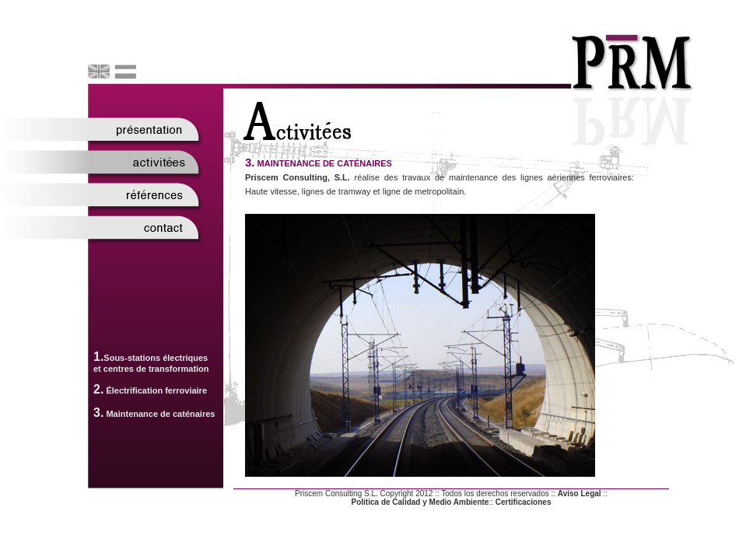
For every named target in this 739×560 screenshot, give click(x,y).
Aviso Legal (580, 493)
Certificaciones (524, 502)
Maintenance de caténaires (160, 414)
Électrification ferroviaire (156, 390)
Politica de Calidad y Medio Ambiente (420, 502)
